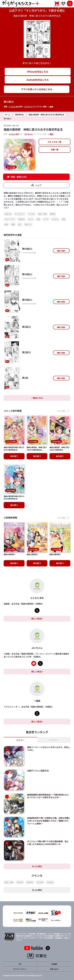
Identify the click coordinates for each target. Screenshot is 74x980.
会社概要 (54, 951)
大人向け (40, 869)
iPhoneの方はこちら (38, 72)
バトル (46, 219)
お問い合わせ (54, 956)
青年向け (30, 869)
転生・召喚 (42, 214)
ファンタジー (20, 214)
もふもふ (55, 219)
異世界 (53, 214)
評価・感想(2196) (19, 177)
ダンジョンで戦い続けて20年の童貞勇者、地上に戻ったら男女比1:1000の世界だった (48, 829)
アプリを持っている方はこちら (37, 89)
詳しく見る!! (37, 605)
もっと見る (37, 853)
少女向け (50, 869)
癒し (20, 224)
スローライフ (10, 219)
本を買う (14, 456)
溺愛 (13, 224)
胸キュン (28, 224)
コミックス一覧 (55, 142)
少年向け (20, 869)
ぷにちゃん (28, 107)
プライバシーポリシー (20, 956)
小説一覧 (55, 149)
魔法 (6, 224)
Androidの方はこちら (38, 80)
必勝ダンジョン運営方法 (38, 757)
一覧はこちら (37, 398)
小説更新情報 (10, 518)
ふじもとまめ (14, 107)
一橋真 (51, 107)
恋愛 (38, 219)
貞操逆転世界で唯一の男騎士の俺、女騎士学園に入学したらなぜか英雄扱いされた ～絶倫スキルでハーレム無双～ (49, 807)
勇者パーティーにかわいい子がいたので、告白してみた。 (49, 735)
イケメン (32, 214)
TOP (20, 951)
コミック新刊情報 (13, 411)
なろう (31, 219)
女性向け (21, 219)
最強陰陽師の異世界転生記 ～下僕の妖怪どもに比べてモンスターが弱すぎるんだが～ (48, 783)
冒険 (64, 219)
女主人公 (8, 214)
